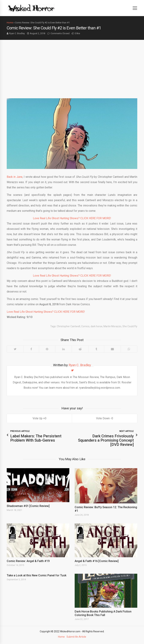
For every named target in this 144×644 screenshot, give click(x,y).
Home (10, 23)
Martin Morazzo (112, 326)
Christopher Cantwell (68, 326)
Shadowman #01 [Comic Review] (28, 506)
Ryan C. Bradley (17, 33)
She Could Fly (130, 326)
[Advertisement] (72, 66)
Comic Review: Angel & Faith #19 (28, 561)
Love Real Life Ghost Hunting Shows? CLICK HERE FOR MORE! (72, 218)
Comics (85, 326)
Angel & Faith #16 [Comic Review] (97, 561)
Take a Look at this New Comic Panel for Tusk (37, 575)
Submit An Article (76, 637)
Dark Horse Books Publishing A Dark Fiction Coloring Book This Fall (103, 613)
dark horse (97, 326)
